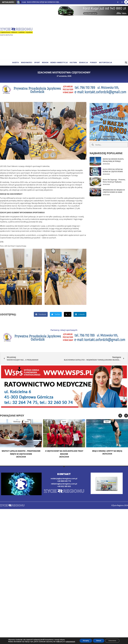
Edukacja (17, 422)
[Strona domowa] (64, 491)
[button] (126, 63)
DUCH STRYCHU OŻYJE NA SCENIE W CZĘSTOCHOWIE (113, 170)
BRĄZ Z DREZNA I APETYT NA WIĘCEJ (107, 451)
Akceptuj (86, 641)
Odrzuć (99, 641)
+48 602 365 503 (64, 486)
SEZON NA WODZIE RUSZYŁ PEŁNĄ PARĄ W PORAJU (113, 160)
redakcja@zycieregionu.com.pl (64, 479)
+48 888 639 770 (64, 481)
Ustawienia (112, 641)
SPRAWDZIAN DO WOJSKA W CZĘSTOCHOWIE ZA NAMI (114, 191)
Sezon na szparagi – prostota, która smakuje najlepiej (114, 181)
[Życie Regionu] (16, 32)
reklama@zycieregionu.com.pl (64, 484)
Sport (27, 422)
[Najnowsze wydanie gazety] (107, 483)
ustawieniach (70, 642)
